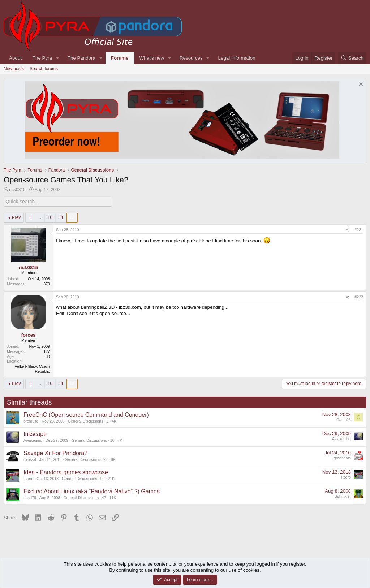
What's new (152, 58)
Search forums (44, 69)
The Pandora (81, 58)
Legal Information (237, 58)
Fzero (28, 478)
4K (114, 421)
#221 (359, 229)
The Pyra (42, 58)
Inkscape (35, 434)
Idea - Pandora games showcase (66, 472)
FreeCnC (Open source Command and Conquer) (86, 414)
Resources (191, 58)
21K (111, 478)
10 (50, 217)
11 (61, 217)
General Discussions (86, 421)
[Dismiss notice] (360, 85)
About (15, 58)
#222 (359, 297)
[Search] (352, 58)
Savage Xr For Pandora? (55, 453)
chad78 (30, 497)
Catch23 (344, 419)
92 (103, 478)
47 (104, 497)
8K (113, 459)
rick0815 (17, 190)
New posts (14, 69)
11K (113, 497)
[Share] (348, 230)
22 (106, 459)
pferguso (31, 421)
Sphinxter (343, 496)
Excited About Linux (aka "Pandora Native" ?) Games (92, 491)
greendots (342, 458)
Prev (16, 217)
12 (72, 217)
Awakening (33, 440)
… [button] (39, 217)
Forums (120, 58)
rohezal (30, 459)
